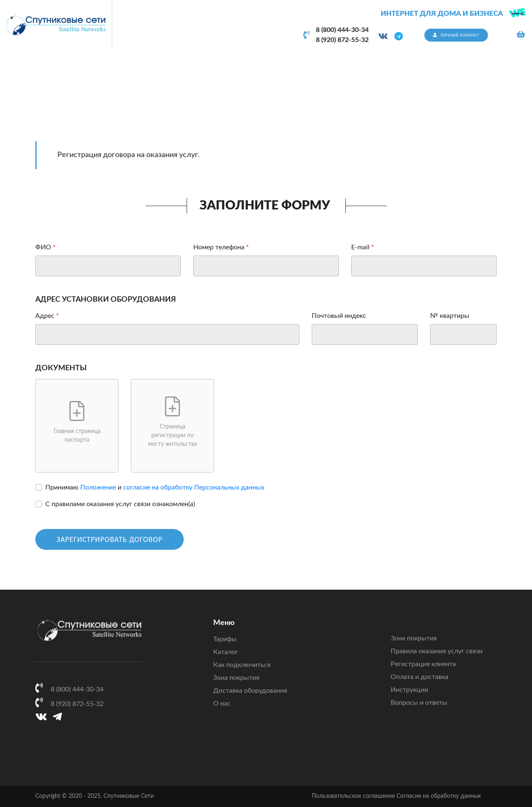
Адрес (45, 316)
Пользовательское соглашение (353, 796)
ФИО (43, 247)
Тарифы (225, 639)
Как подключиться (242, 665)
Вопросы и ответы (419, 703)
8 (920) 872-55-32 (342, 40)
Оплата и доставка (420, 677)
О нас (222, 704)
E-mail (360, 247)
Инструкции (409, 690)
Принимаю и (155, 487)
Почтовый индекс (339, 316)
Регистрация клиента (423, 664)
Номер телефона (219, 247)
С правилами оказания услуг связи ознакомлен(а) (120, 504)
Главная (421, 80)
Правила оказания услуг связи (437, 651)
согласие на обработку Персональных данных (194, 487)
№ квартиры (450, 316)
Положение (98, 487)
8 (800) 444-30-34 (342, 30)
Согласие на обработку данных (439, 796)
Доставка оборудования (250, 691)
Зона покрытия (236, 678)
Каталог (226, 652)
